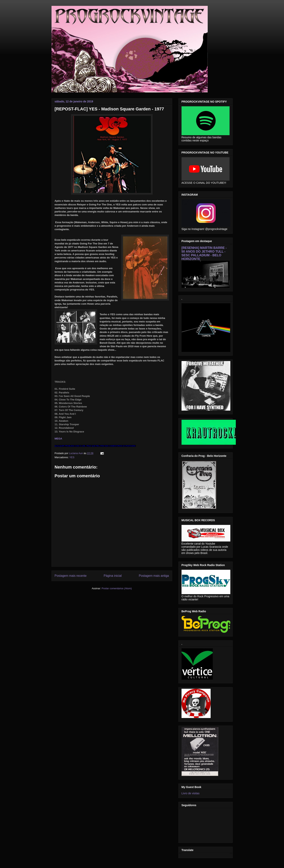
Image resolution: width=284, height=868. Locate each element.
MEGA (58, 439)
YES (72, 457)
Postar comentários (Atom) (117, 588)
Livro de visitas (191, 793)
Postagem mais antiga (154, 576)
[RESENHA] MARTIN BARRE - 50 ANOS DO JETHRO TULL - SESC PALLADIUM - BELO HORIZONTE (204, 253)
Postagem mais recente (71, 576)
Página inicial (113, 576)
